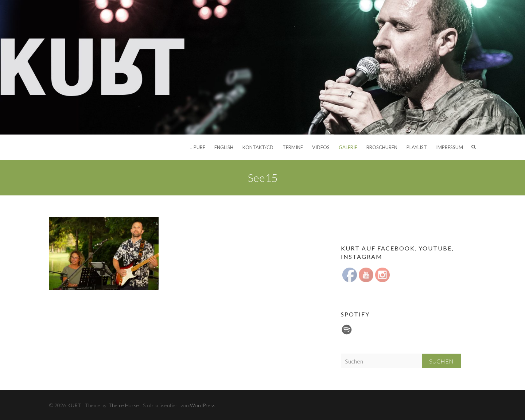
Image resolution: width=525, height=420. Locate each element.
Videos (321, 147)
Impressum (450, 147)
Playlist (417, 147)
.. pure (198, 147)
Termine (293, 147)
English (224, 147)
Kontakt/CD (258, 147)
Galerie (348, 147)
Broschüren (382, 147)
